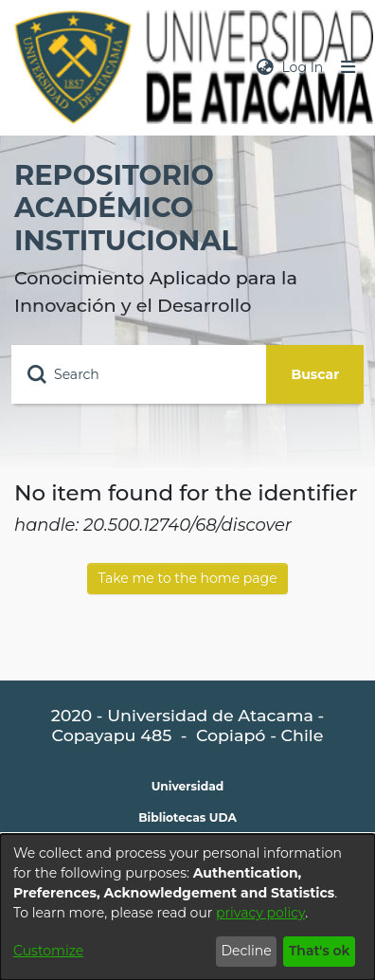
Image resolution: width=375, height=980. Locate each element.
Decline (246, 951)
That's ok (320, 951)
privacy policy (260, 913)
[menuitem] (265, 68)
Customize (48, 951)
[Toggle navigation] (348, 68)
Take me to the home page (187, 578)
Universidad (188, 786)
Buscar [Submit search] (316, 374)
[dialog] (187, 907)
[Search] (139, 374)
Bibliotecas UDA (187, 817)
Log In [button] (303, 67)
